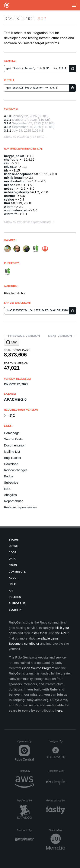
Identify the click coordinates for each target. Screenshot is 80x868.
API (11, 591)
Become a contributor (24, 643)
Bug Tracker (13, 458)
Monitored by (26, 801)
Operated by (26, 743)
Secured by (57, 830)
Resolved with (56, 771)
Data (12, 559)
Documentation (15, 445)
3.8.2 (8, 127)
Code (12, 552)
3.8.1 (8, 130)
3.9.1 (8, 120)
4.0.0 (8, 116)
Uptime (14, 546)
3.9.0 (8, 123)
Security (15, 610)
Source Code (13, 439)
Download (11, 464)
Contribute (17, 572)
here (59, 710)
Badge (9, 476)
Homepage (12, 433)
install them (39, 633)
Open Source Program (38, 668)
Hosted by (26, 771)
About (13, 578)
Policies (15, 597)
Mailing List (12, 451)
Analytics (10, 495)
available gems (48, 638)
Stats (13, 565)
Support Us (17, 603)
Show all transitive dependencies (27, 222)
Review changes (16, 470)
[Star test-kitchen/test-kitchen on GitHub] (12, 342)
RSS (7, 489)
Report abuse (14, 501)
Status (14, 540)
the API (61, 633)
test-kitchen (20, 18)
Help (12, 584)
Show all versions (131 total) (24, 137)
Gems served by (56, 801)
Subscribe (11, 482)
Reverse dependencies (20, 507)
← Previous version (22, 336)
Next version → (62, 336)
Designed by (57, 741)
